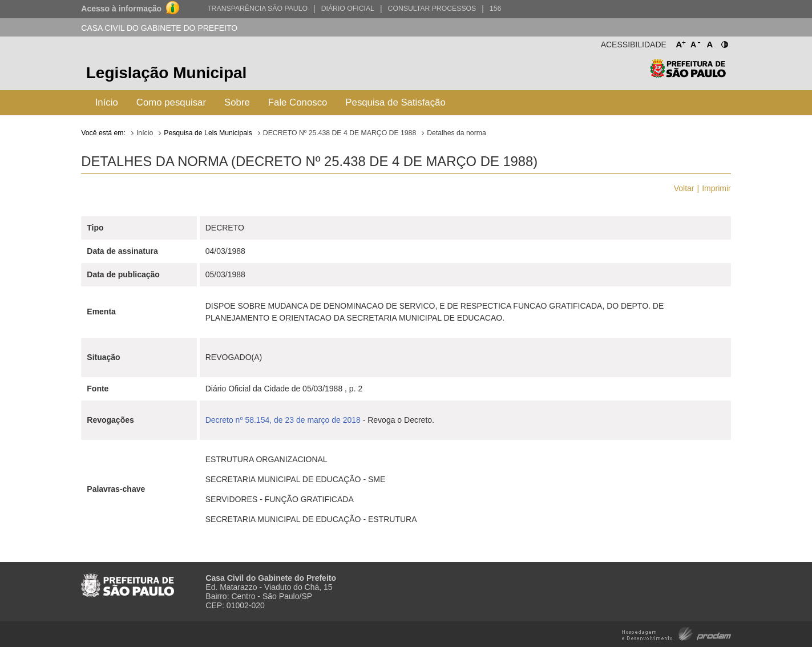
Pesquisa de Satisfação (395, 102)
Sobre (237, 102)
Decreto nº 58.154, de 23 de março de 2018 (283, 420)
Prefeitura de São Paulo (688, 74)
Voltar (684, 188)
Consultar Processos (432, 9)
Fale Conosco (298, 102)
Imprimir (716, 188)
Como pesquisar (171, 102)
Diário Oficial (348, 9)
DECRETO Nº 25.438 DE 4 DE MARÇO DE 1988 (340, 133)
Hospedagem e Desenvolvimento (676, 633)
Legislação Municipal (167, 73)
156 (495, 9)
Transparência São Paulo (257, 9)
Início (107, 102)
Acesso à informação (121, 9)
